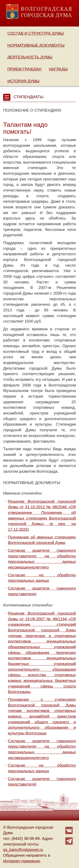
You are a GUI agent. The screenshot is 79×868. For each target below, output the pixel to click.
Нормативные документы (36, 45)
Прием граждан (24, 69)
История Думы (23, 81)
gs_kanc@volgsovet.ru (23, 850)
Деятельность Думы (30, 57)
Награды (58, 69)
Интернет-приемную (22, 861)
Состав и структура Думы (36, 33)
